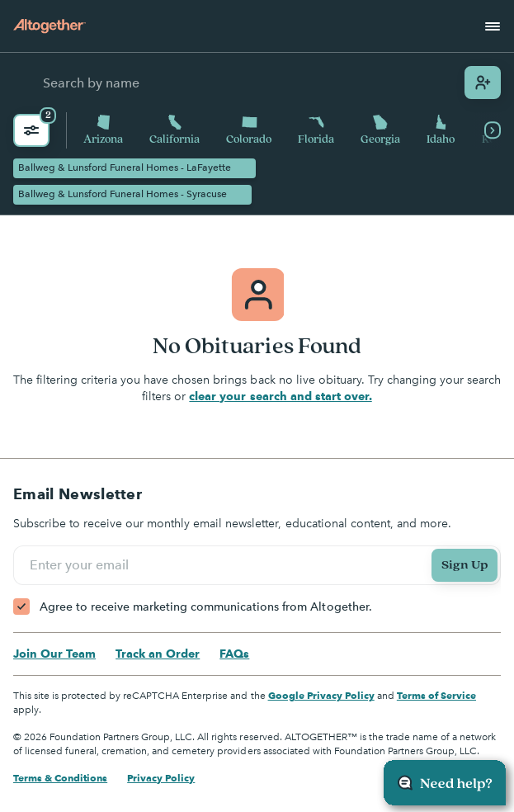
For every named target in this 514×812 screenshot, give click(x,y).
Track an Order (158, 654)
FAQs (234, 654)
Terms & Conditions (60, 778)
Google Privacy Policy (321, 695)
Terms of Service (436, 695)
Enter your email (82, 565)
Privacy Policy (161, 778)
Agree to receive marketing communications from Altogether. (206, 607)
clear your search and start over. (280, 396)
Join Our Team (54, 654)
